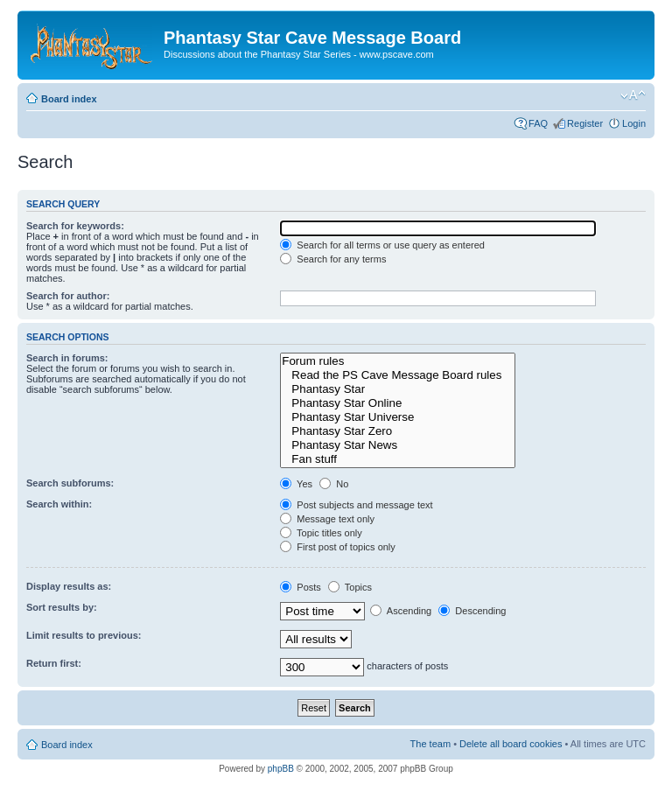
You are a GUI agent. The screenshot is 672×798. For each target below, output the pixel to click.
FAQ (538, 123)
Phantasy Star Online (397, 403)
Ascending (401, 611)
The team (430, 744)
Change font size (633, 95)
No (334, 484)
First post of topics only (338, 547)
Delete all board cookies (511, 744)
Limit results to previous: (84, 635)
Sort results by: (62, 607)
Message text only (327, 519)
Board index (69, 99)
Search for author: (68, 296)
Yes (296, 484)
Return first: (54, 663)
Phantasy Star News (397, 445)
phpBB (281, 769)
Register (585, 123)
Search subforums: (70, 483)
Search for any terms (333, 259)
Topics (350, 587)
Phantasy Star (397, 389)
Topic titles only (321, 533)
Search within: (59, 504)
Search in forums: (67, 358)
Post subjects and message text (356, 505)
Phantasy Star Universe (397, 417)
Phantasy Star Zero (397, 431)
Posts (301, 587)
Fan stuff (397, 459)
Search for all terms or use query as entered (382, 245)
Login (634, 123)
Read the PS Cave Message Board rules (397, 375)
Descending (472, 611)
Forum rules (397, 361)
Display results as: (69, 586)
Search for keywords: (75, 226)
